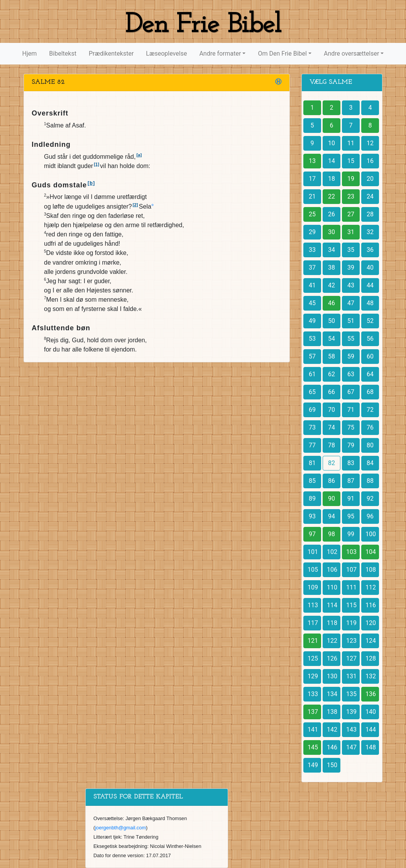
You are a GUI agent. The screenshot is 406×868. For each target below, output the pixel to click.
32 (370, 232)
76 (370, 427)
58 (332, 356)
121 (313, 641)
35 (351, 250)
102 (332, 552)
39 (351, 268)
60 (370, 356)
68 (370, 392)
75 (351, 427)
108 (371, 570)
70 (332, 410)
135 (351, 694)
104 (371, 552)
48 (370, 303)
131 (351, 676)
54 (332, 339)
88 (370, 481)
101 (313, 552)
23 (351, 196)
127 (351, 658)
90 (332, 499)
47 (351, 303)
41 (312, 285)
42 (332, 285)
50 (332, 321)
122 (332, 641)
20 (370, 179)
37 (312, 268)
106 (332, 570)
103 (351, 552)
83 (351, 463)
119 (351, 623)
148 (371, 747)
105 (313, 570)
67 (351, 392)
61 (312, 374)
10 (332, 143)
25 (312, 214)
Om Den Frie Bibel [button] (282, 54)
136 (371, 694)
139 (351, 712)
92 (370, 499)
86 (332, 481)
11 (351, 143)
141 (313, 730)
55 (351, 339)
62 (332, 374)
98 (332, 534)
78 (332, 445)
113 (313, 605)
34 (332, 250)
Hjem (30, 54)
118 (332, 623)
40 (370, 268)
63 (351, 374)
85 (312, 481)
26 (332, 214)
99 (351, 534)
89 (312, 499)
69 (312, 410)
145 (313, 747)
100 (371, 534)
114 (332, 605)
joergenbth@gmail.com (120, 828)
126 (332, 658)
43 (351, 285)
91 (351, 499)
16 (370, 161)
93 (312, 516)
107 (351, 570)
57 (312, 356)
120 (371, 623)
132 (371, 676)
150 (332, 765)
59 (351, 356)
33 (312, 250)
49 (312, 321)
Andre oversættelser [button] (351, 54)
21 (312, 196)
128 (371, 658)
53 (312, 339)
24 (370, 196)
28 (370, 214)
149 (313, 765)
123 (351, 641)
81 (312, 463)
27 (351, 214)
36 (370, 250)
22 (332, 196)
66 (332, 392)
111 (351, 587)
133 (313, 694)
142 (332, 730)
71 (351, 410)
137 (313, 712)
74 (332, 427)
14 (332, 161)
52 (370, 321)
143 (351, 730)
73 (312, 427)
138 (332, 712)
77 (312, 445)
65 (312, 392)
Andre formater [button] (220, 54)
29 (312, 232)
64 (370, 374)
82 (332, 463)
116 (371, 605)
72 (370, 410)
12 (370, 143)
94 (332, 516)
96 (370, 516)
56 (370, 339)
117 (313, 623)
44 (370, 285)
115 (351, 605)
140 (371, 712)
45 (312, 303)
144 (371, 730)
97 (312, 534)
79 (351, 445)
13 (312, 161)
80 (370, 445)
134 (332, 694)
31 (351, 232)
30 (332, 232)
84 (370, 463)
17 (312, 179)
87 (351, 481)
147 (351, 747)
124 (371, 641)
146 (332, 747)
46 (332, 303)
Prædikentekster (111, 54)
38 (332, 268)
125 (313, 658)
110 (332, 587)
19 (351, 179)
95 (351, 516)
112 (371, 587)
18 (332, 179)
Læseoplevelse (166, 54)
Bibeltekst (63, 54)
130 (332, 676)
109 (313, 587)
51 (351, 321)
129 (313, 676)
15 (351, 161)
